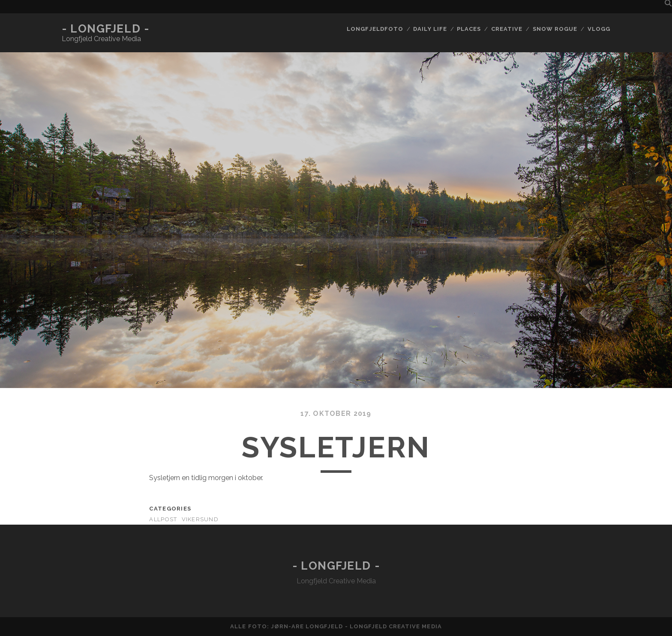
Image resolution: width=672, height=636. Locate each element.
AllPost (163, 519)
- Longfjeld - (105, 29)
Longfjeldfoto (375, 29)
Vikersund (200, 519)
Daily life (430, 29)
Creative (507, 29)
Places (469, 29)
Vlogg (599, 29)
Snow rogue (555, 29)
